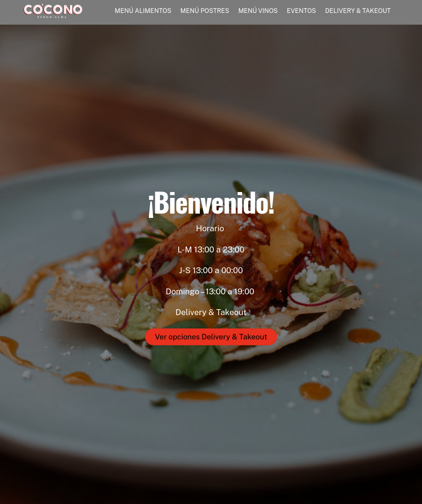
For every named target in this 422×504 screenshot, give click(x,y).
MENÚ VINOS (258, 11)
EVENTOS (302, 11)
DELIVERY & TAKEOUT (358, 11)
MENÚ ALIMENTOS (143, 11)
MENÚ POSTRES (205, 11)
